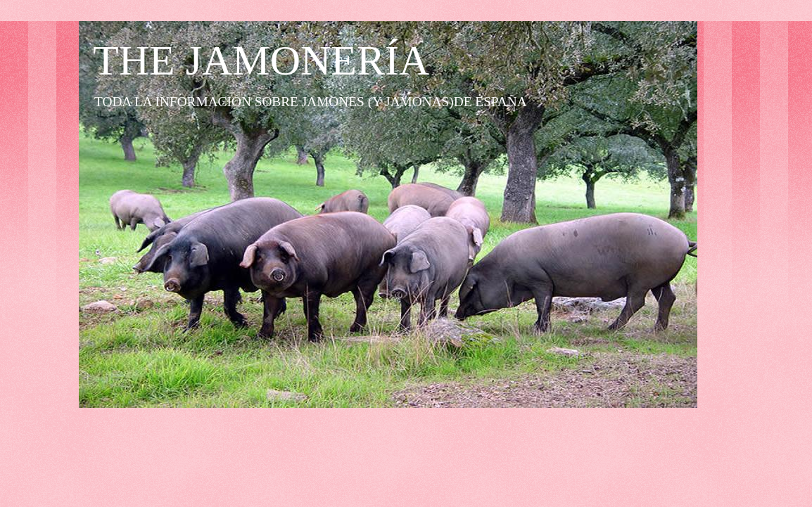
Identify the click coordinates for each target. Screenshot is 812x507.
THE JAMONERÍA (261, 60)
